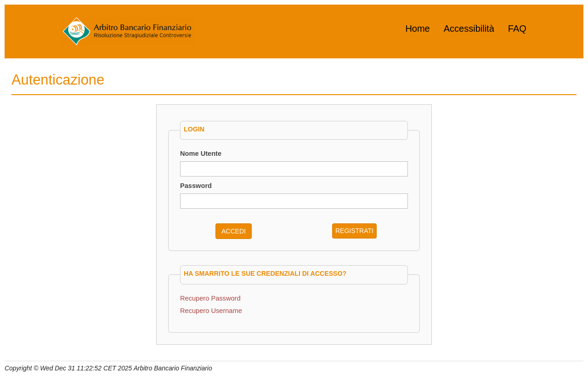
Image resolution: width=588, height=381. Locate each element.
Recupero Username (211, 311)
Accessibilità (469, 28)
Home (417, 28)
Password (196, 186)
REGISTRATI (354, 231)
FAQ (517, 28)
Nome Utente (201, 154)
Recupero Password (210, 298)
